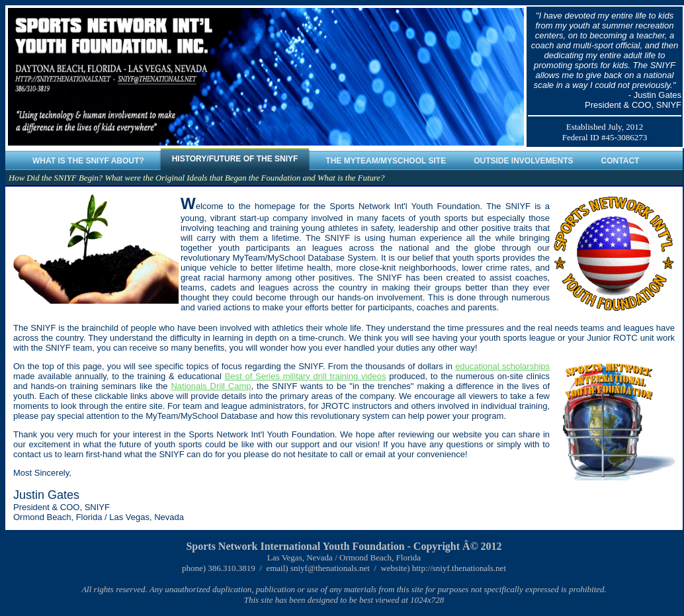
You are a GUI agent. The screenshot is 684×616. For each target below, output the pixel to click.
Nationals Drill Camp (211, 386)
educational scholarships (502, 366)
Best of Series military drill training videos (306, 376)
